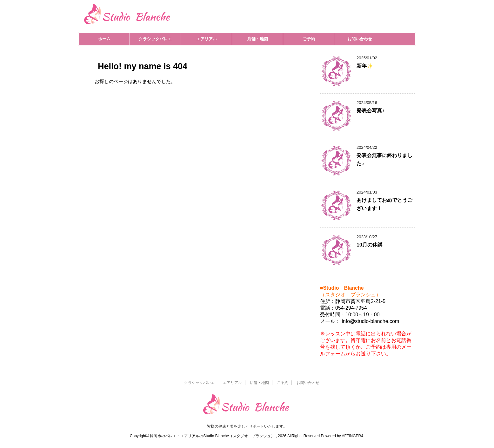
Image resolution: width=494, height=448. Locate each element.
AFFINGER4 (353, 436)
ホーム (104, 39)
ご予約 (309, 39)
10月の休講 (370, 245)
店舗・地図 (258, 39)
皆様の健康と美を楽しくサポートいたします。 (247, 426)
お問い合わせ (360, 39)
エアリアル (207, 39)
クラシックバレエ (155, 39)
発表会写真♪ (370, 111)
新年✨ (365, 66)
